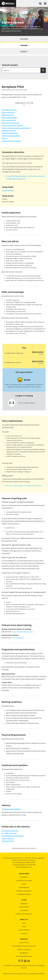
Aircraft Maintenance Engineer (13, 836)
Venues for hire (24, 943)
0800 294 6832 (31, 862)
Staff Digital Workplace (24, 894)
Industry (5, 138)
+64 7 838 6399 (31, 865)
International (24, 910)
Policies (25, 974)
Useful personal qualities (11, 136)
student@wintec (24, 887)
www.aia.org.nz (18, 638)
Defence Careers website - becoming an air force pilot (24, 486)
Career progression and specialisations (16, 128)
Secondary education (9, 110)
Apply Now (24, 904)
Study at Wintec (24, 907)
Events (24, 926)
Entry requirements (9, 120)
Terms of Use (8, 974)
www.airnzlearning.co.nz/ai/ (23, 632)
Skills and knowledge (9, 118)
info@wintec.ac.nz (26, 867)
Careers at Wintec (24, 930)
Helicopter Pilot (8, 841)
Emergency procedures (24, 891)
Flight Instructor (8, 838)
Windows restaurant (24, 949)
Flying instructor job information (16, 663)
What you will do (8, 115)
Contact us (24, 933)
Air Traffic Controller (9, 833)
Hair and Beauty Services (24, 956)
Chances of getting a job (11, 123)
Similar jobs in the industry (11, 141)
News (24, 923)
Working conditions (9, 130)
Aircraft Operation (8, 190)
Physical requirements (10, 133)
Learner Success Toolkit (24, 881)
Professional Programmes (24, 914)
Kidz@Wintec (24, 953)
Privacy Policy (17, 974)
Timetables (24, 877)
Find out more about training (12, 125)
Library (24, 884)
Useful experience (8, 112)
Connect (24, 52)
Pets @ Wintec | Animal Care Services (24, 946)
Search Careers (10, 65)
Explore (24, 45)
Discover (24, 39)
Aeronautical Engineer (10, 831)
